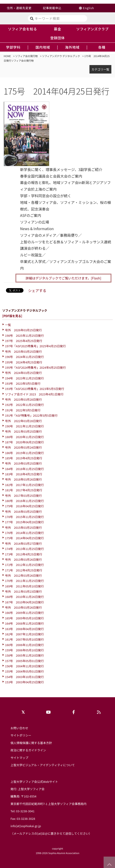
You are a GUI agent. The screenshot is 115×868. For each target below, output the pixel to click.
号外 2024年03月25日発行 (24, 373)
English (88, 8)
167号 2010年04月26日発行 (24, 602)
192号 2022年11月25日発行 (24, 405)
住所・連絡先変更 (19, 8)
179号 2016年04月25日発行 (24, 506)
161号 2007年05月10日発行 (24, 639)
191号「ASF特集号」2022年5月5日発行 (31, 415)
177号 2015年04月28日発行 (24, 522)
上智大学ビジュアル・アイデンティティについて (43, 765)
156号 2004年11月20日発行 (24, 666)
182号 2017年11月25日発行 (24, 485)
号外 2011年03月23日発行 (24, 591)
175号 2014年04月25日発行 (24, 538)
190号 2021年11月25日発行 (24, 426)
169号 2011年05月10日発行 (24, 586)
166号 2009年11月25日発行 (24, 613)
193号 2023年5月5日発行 (23, 383)
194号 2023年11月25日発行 (24, 378)
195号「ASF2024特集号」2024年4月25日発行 (35, 367)
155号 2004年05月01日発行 (24, 671)
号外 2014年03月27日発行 (24, 543)
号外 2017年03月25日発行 (24, 496)
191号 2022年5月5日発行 (23, 410)
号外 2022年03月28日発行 (24, 421)
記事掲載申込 (52, 8)
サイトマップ (19, 758)
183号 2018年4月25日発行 (24, 474)
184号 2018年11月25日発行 (24, 469)
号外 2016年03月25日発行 (24, 512)
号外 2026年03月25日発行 (24, 330)
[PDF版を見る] (12, 316)
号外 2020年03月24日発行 (24, 447)
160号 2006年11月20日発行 (24, 645)
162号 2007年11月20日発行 (24, 634)
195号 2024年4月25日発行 (24, 362)
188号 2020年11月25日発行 (24, 437)
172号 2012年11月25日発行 (24, 565)
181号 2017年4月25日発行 (24, 490)
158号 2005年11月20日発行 (24, 655)
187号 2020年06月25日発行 (24, 442)
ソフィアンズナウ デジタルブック (61, 56)
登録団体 (57, 38)
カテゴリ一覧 (100, 69)
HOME (7, 56)
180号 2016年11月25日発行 (24, 501)
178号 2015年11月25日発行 (24, 517)
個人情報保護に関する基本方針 (31, 743)
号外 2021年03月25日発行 (24, 431)
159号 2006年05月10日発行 (24, 650)
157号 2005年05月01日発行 (24, 661)
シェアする (37, 290)
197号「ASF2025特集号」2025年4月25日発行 (35, 346)
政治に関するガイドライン (28, 750)
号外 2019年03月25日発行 (24, 463)
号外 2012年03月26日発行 (24, 575)
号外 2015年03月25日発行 (24, 527)
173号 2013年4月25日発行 (24, 554)
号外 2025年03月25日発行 (24, 351)
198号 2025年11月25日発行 (24, 335)
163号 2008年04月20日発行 (24, 629)
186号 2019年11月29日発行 (24, 453)
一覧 (8, 325)
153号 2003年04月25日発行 (24, 682)
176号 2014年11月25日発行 (24, 533)
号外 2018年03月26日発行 (24, 479)
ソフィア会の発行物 (27, 56)
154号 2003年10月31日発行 (24, 677)
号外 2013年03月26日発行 (24, 559)
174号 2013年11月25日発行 (24, 549)
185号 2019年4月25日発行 (24, 458)
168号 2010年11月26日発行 (24, 597)
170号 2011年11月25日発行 (24, 581)
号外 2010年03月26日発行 (24, 607)
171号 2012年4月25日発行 (24, 570)
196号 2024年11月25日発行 (24, 357)
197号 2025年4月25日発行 (24, 341)
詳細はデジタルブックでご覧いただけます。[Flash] (63, 278)
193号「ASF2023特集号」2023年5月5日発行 (35, 389)
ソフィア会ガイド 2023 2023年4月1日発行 (34, 394)
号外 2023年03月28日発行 (24, 399)
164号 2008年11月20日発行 (24, 623)
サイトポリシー (21, 735)
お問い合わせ (19, 728)
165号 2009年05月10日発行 (24, 618)
